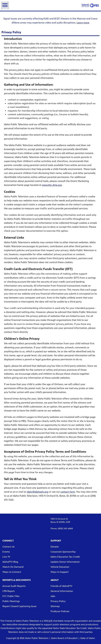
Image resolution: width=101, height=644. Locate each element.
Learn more (83, 23)
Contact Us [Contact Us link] (9, 547)
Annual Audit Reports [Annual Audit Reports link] (14, 586)
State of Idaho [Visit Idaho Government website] (88, 638)
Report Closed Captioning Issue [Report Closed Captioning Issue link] (19, 606)
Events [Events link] (6, 552)
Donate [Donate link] (55, 547)
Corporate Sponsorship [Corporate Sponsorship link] (63, 552)
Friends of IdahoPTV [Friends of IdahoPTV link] (61, 586)
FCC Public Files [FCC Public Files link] (11, 596)
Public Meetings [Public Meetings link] (11, 601)
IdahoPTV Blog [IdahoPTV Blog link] (10, 562)
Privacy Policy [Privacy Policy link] (58, 601)
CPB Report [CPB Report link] (9, 591)
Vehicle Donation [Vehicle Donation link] (60, 567)
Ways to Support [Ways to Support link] (60, 572)
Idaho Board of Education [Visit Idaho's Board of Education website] (64, 638)
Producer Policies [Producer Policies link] (60, 611)
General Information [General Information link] (62, 591)
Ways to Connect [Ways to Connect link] (12, 572)
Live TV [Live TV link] (6, 557)
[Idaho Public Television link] (90, 5)
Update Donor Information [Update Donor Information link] (65, 562)
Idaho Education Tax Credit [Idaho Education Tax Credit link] (65, 557)
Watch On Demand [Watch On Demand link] (13, 567)
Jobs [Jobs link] (53, 596)
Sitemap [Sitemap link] (55, 606)
